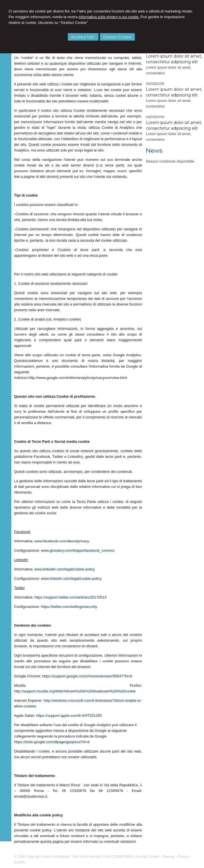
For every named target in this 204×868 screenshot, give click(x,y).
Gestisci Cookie (117, 37)
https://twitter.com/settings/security (69, 607)
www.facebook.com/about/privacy (62, 541)
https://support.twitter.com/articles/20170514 (70, 597)
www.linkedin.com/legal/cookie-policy (65, 569)
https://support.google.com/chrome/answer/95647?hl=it (87, 676)
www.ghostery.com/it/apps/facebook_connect (78, 550)
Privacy (183, 857)
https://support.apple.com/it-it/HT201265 (69, 716)
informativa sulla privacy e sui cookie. (109, 17)
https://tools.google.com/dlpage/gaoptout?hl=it (52, 742)
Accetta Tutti (83, 37)
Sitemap (169, 857)
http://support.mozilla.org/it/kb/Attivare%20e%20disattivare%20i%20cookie (75, 691)
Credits (20, 862)
